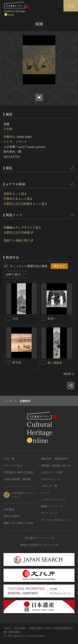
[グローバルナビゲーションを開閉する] (71, 6)
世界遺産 (9, 509)
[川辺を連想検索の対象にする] (8, 318)
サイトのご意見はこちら (56, 520)
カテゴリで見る (13, 466)
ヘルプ (45, 493)
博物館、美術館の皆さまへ (57, 466)
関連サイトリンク (52, 506)
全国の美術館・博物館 (17, 479)
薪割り (52, 319)
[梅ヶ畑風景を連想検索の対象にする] (43, 363)
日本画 (8, 129)
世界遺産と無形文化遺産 (18, 472)
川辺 (15, 318)
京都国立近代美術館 (17, 204)
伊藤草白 (9, 137)
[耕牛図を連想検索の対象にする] (8, 362)
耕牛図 (17, 362)
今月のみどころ (51, 479)
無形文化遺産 (12, 516)
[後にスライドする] (69, 374)
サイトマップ (49, 513)
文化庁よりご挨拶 (52, 472)
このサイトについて (53, 499)
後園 (6, 194)
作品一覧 (9, 459)
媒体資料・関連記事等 (55, 459)
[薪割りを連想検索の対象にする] (43, 319)
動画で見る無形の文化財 (18, 523)
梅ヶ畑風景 (55, 363)
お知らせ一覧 (49, 486)
